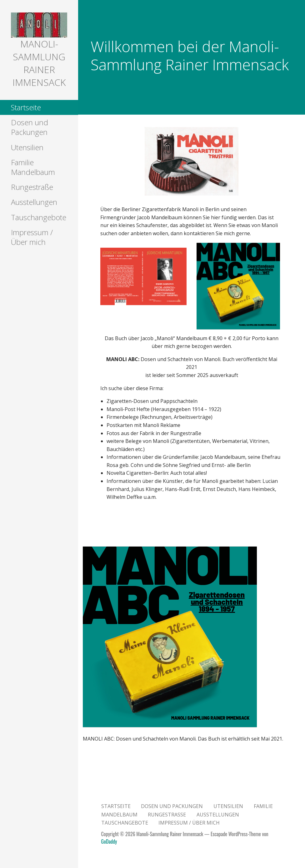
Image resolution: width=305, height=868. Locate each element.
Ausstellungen (34, 202)
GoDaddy (109, 841)
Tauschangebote (39, 217)
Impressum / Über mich (32, 237)
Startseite (26, 107)
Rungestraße (32, 187)
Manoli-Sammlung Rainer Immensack (39, 63)
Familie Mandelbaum (33, 167)
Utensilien (27, 147)
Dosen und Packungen (30, 127)
